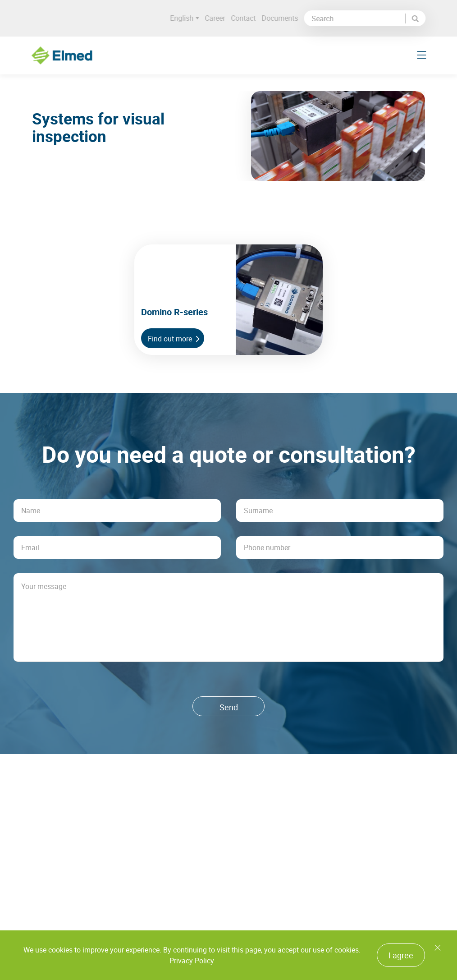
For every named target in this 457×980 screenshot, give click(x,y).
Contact (246, 18)
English (187, 18)
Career (218, 18)
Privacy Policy (192, 961)
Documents (283, 18)
